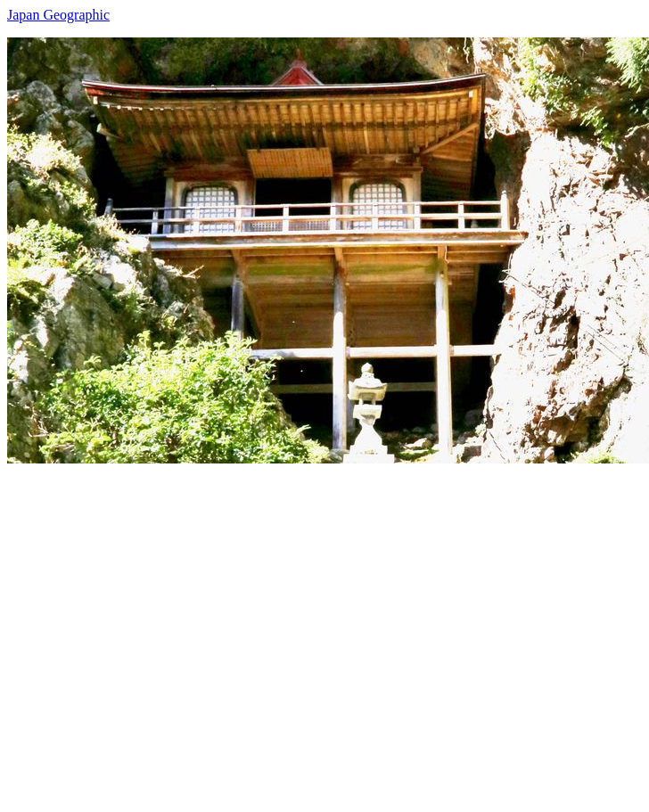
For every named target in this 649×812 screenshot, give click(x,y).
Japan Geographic (58, 15)
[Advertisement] (167, 631)
